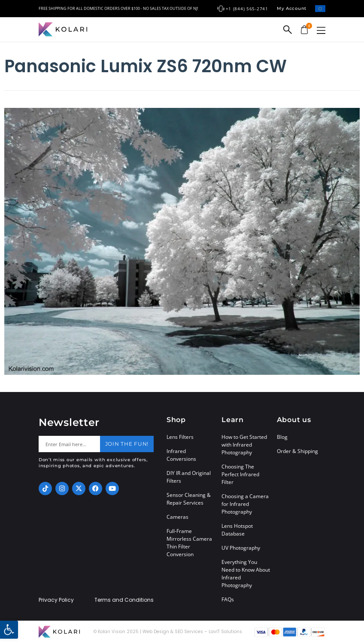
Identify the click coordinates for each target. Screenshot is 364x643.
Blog (282, 437)
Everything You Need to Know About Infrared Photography (246, 574)
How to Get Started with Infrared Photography (244, 445)
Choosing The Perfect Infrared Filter (240, 474)
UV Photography (241, 548)
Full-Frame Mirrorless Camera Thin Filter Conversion (189, 543)
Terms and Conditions (124, 600)
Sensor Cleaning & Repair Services (189, 499)
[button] (321, 30)
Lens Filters (180, 437)
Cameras (177, 517)
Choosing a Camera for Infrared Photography (245, 504)
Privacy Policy (56, 600)
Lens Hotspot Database (237, 530)
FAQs (228, 599)
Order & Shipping (297, 451)
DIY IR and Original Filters (189, 477)
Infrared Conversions (181, 455)
